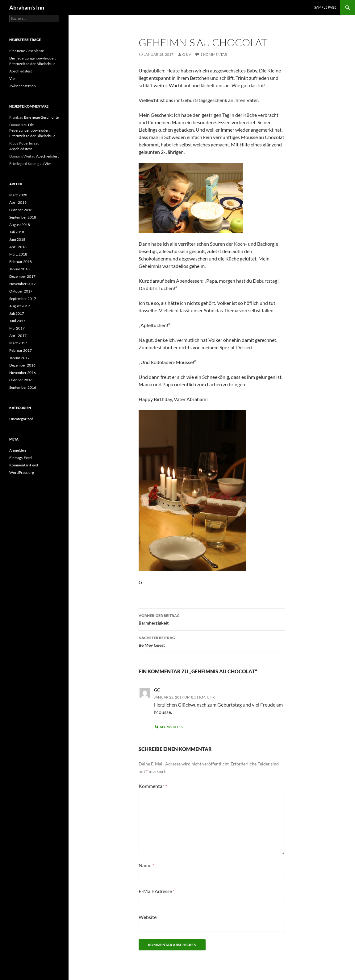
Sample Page (325, 7)
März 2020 (18, 195)
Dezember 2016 (22, 365)
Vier (13, 78)
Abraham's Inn (27, 7)
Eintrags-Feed (21, 458)
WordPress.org (22, 472)
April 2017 (18, 336)
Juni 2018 (17, 239)
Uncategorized (21, 419)
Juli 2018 (17, 232)
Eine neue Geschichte (27, 51)
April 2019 (18, 202)
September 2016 (23, 387)
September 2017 (23, 299)
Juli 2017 (17, 313)
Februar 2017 (21, 350)
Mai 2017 (17, 328)
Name (146, 865)
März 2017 (18, 343)
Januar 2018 (19, 269)
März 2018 (18, 254)
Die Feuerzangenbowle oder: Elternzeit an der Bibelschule (32, 130)
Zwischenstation (23, 86)
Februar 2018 (21, 262)
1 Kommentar (214, 54)
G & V (187, 54)
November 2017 (23, 284)
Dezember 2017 (22, 276)
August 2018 (20, 225)
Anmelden (18, 450)
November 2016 (23, 373)
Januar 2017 (19, 358)
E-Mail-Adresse (157, 891)
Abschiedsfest (21, 71)
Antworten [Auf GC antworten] (171, 727)
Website (148, 917)
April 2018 (18, 247)
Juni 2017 (17, 321)
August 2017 (20, 306)
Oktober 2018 (21, 210)
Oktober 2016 (21, 380)
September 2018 (23, 217)
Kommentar (153, 786)
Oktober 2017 (21, 291)
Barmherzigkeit (212, 619)
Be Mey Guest (212, 641)
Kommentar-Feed (24, 465)
